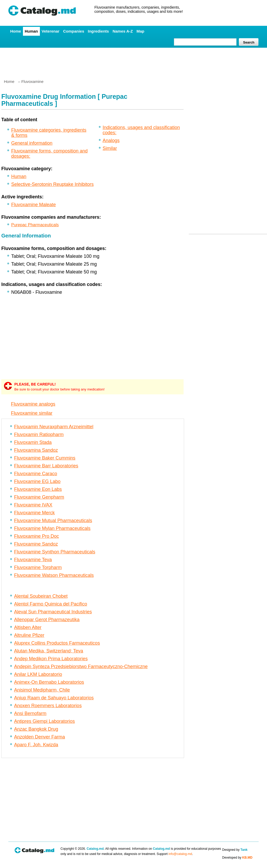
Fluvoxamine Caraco (36, 474)
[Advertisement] (133, 61)
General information (32, 143)
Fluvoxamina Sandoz (36, 450)
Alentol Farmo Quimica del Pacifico (51, 604)
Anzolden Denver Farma (40, 737)
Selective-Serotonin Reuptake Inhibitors (52, 184)
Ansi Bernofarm (30, 713)
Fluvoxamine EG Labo (37, 481)
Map (140, 31)
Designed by (235, 850)
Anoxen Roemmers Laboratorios (48, 706)
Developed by (237, 858)
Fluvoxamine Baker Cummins (45, 458)
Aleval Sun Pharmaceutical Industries (53, 612)
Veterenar (51, 31)
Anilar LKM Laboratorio (38, 674)
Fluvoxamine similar (32, 413)
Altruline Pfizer (29, 635)
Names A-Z (123, 31)
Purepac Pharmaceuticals (35, 225)
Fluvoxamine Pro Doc (37, 536)
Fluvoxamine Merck (34, 513)
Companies (74, 31)
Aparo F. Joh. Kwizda (36, 745)
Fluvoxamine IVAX (33, 505)
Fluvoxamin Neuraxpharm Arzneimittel (54, 427)
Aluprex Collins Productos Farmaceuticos (57, 643)
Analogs (111, 140)
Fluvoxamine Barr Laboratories (46, 466)
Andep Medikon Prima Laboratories (51, 659)
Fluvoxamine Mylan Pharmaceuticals (52, 528)
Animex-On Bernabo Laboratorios (49, 682)
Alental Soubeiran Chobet (41, 596)
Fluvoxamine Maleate (34, 205)
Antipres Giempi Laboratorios (44, 721)
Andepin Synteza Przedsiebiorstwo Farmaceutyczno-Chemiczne (81, 667)
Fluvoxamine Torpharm (38, 567)
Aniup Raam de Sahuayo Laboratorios (54, 698)
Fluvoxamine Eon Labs (38, 489)
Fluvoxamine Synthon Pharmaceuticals (55, 552)
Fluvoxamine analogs (33, 404)
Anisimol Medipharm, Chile (42, 690)
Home (16, 31)
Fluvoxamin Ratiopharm (39, 435)
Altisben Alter (28, 627)
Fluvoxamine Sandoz (36, 544)
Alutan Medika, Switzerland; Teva (49, 651)
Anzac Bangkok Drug (36, 729)
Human (31, 31)
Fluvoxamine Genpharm (39, 497)
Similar (110, 148)
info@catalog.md (180, 854)
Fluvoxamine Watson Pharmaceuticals (54, 575)
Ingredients (98, 31)
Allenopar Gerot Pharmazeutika (47, 620)
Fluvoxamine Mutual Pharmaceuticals (53, 521)
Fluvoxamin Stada (33, 442)
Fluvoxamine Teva (33, 560)
